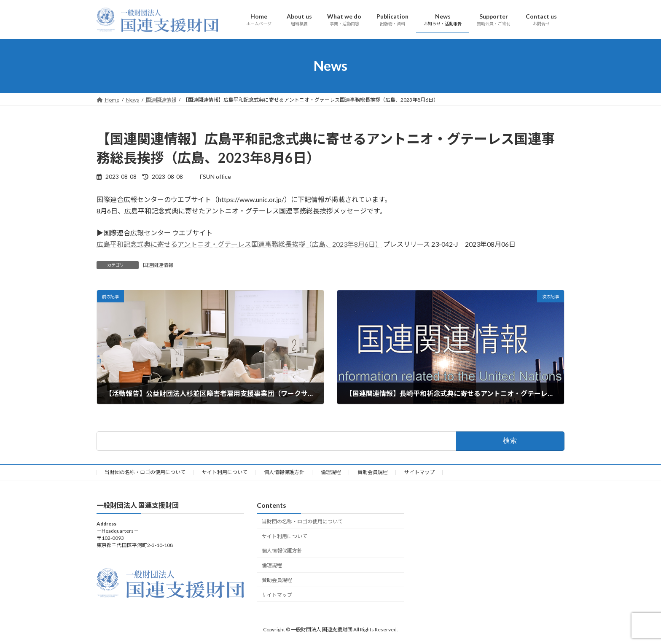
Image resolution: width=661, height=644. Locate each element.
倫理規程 (331, 472)
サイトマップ (419, 472)
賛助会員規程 (373, 472)
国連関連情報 (158, 265)
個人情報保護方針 (284, 472)
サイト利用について (225, 472)
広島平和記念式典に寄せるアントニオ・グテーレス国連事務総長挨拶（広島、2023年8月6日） (239, 244)
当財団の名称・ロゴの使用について (145, 472)
